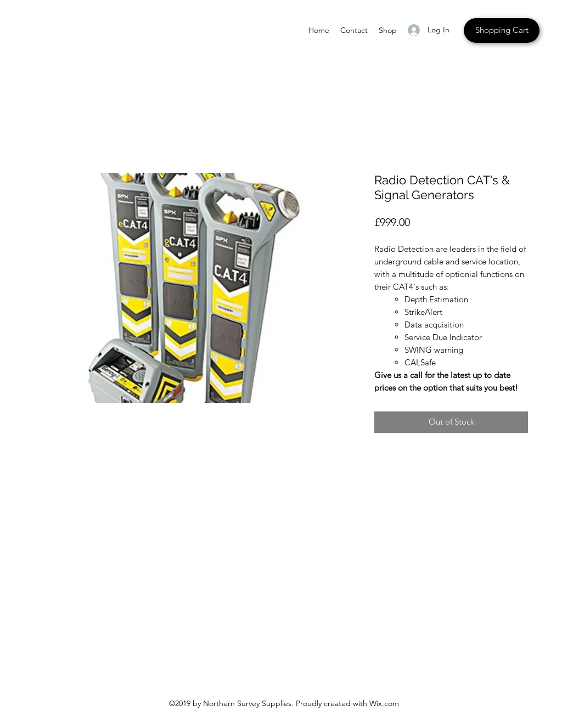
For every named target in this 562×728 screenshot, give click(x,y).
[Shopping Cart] (502, 30)
